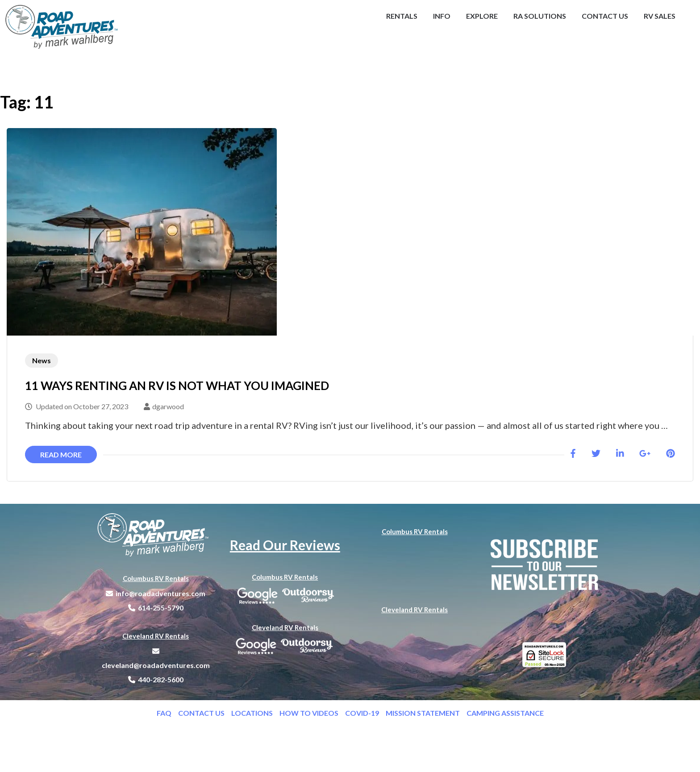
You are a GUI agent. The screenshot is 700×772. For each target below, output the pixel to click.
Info (442, 16)
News (42, 360)
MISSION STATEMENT (426, 713)
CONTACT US (205, 713)
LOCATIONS (255, 713)
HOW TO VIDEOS (312, 713)
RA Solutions (540, 16)
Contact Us (605, 16)
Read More (61, 454)
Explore (482, 16)
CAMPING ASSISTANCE (505, 713)
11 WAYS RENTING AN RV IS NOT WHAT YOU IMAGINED (177, 386)
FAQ (167, 713)
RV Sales (660, 16)
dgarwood (168, 406)
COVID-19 (365, 713)
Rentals (402, 16)
